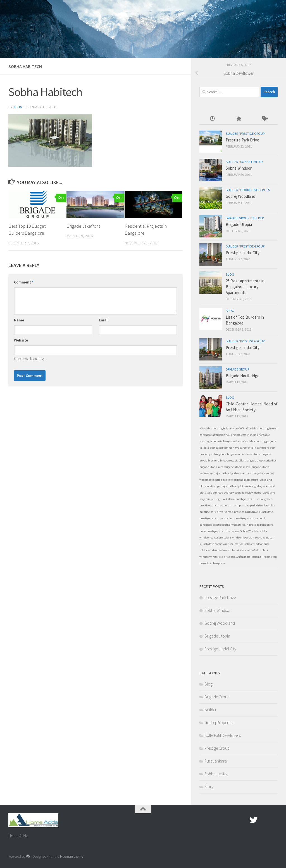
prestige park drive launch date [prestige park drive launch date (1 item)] (253, 512)
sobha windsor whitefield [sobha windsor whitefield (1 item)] (244, 550)
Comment (24, 282)
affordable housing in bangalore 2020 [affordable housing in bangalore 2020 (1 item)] (222, 428)
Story (209, 787)
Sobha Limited (252, 162)
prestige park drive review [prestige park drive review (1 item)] (223, 531)
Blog (230, 274)
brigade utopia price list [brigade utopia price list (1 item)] (261, 461)
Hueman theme (72, 856)
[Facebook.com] (244, 820)
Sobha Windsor (239, 168)
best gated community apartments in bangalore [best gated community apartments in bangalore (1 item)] (239, 448)
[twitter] (254, 820)
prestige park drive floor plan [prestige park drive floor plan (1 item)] (257, 505)
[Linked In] (274, 820)
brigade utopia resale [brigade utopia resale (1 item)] (237, 467)
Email (104, 320)
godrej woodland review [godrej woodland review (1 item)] (239, 493)
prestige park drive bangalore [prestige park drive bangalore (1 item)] (254, 499)
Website (21, 340)
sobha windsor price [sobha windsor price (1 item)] (257, 544)
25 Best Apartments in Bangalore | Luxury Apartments (245, 287)
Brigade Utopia (239, 224)
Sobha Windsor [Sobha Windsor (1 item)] (249, 531)
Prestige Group (252, 134)
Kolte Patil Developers (223, 735)
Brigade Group (237, 218)
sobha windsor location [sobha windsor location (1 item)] (229, 544)
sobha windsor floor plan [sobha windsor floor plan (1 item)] (239, 538)
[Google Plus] (264, 820)
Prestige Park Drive (242, 140)
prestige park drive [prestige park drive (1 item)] (223, 499)
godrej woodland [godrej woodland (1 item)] (220, 473)
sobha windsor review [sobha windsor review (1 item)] (213, 550)
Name (19, 320)
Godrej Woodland (240, 196)
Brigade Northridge (243, 376)
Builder (232, 134)
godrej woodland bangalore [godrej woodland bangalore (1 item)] (248, 473)
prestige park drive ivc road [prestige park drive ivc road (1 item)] (216, 512)
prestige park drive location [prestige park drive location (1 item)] (216, 518)
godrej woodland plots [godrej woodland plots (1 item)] (237, 480)
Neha (18, 107)
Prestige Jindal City (243, 253)
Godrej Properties (255, 190)
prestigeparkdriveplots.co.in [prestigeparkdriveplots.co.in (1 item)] (230, 525)
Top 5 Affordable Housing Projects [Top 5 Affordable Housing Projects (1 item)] (251, 557)
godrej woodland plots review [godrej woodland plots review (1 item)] (235, 486)
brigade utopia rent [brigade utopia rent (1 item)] (211, 467)
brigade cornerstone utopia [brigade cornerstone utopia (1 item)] (244, 454)
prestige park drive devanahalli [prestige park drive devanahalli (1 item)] (219, 505)
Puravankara (216, 761)
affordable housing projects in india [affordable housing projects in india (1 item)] (234, 435)
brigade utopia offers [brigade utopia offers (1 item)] (233, 461)
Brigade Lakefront (84, 226)
